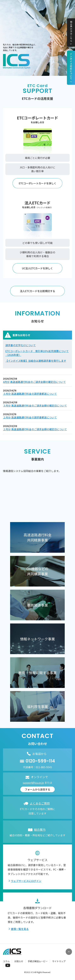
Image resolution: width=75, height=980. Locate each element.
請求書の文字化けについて (21, 345)
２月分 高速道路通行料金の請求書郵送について (30, 417)
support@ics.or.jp (33, 783)
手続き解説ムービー (38, 961)
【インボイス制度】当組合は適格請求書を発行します (36, 361)
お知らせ (19, 961)
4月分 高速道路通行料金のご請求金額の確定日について (34, 382)
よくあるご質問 (40, 803)
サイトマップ (59, 961)
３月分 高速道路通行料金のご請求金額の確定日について (35, 405)
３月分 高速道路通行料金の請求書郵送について (30, 394)
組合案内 (40, 829)
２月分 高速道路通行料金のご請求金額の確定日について (35, 429)
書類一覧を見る (20, 929)
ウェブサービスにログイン (26, 881)
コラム (6, 961)
